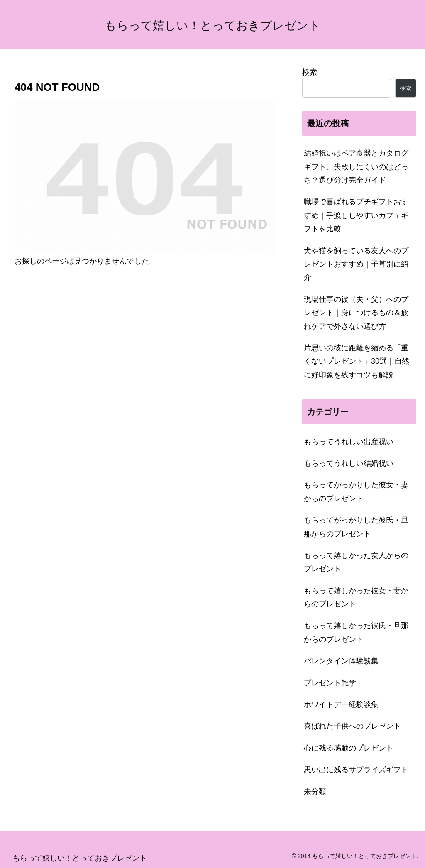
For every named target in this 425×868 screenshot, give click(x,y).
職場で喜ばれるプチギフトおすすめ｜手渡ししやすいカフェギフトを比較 (356, 215)
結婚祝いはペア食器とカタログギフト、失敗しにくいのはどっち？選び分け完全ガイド (356, 167)
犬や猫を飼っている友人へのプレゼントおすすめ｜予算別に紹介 (356, 264)
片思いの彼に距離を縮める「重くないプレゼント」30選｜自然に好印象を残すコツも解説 (357, 361)
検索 (310, 72)
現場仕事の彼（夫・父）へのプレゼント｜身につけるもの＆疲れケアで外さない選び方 (356, 313)
